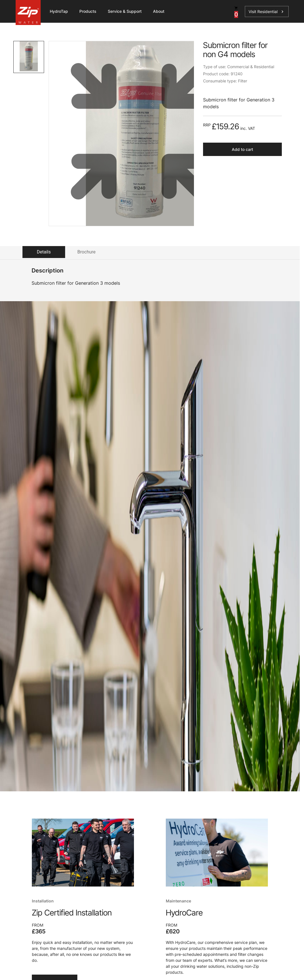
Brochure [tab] (86, 252)
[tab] (29, 57)
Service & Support (125, 11)
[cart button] (236, 11)
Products (88, 11)
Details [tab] (44, 252)
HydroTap (59, 11)
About (159, 11)
